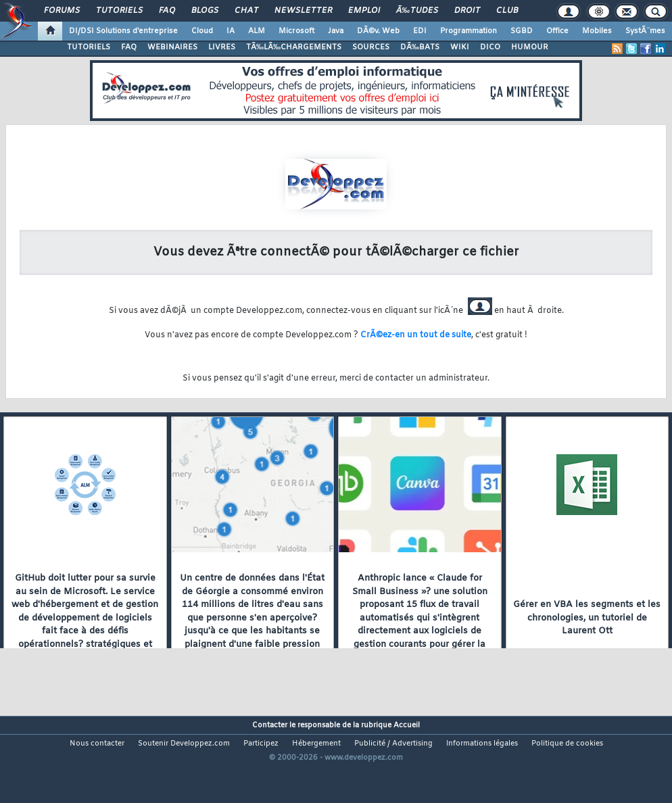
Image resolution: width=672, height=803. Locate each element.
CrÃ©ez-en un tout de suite (416, 335)
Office (557, 31)
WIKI (460, 47)
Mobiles (597, 31)
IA (231, 31)
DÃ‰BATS (420, 47)
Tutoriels (119, 11)
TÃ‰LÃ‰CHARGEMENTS (294, 47)
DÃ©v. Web (378, 31)
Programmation (469, 31)
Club (507, 11)
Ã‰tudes (417, 11)
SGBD (522, 31)
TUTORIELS (89, 47)
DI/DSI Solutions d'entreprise (123, 31)
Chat (246, 11)
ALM (257, 31)
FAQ (167, 11)
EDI (420, 31)
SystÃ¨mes (645, 31)
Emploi (364, 11)
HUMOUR (530, 47)
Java (336, 31)
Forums (62, 11)
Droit (467, 11)
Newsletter (303, 11)
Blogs (205, 11)
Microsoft (296, 31)
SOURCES (371, 47)
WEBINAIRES (172, 47)
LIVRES (222, 47)
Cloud (202, 31)
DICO (490, 47)
